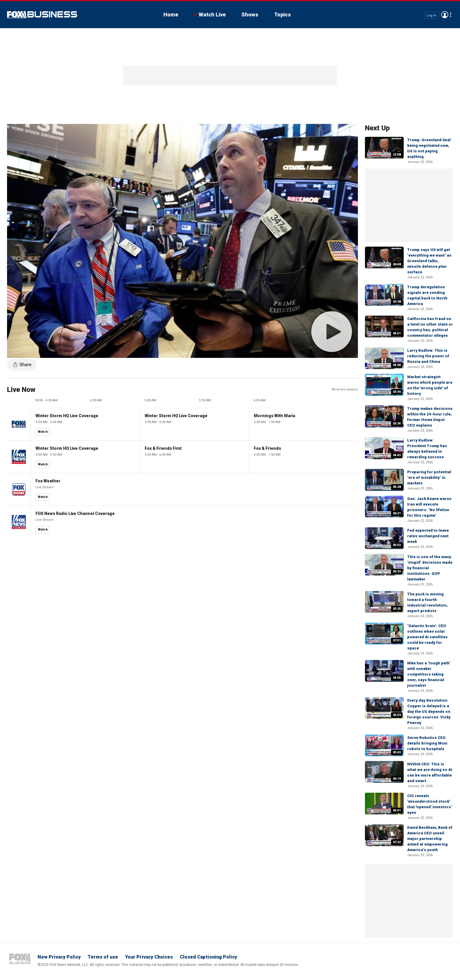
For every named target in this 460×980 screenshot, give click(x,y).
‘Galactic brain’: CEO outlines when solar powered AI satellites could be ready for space (427, 637)
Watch (43, 432)
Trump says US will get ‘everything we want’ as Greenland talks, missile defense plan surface (429, 261)
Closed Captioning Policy (208, 957)
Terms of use (103, 957)
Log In (431, 15)
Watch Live (212, 15)
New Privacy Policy (59, 957)
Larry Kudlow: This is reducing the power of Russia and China (428, 356)
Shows (250, 15)
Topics (282, 15)
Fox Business (42, 15)
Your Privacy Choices (149, 957)
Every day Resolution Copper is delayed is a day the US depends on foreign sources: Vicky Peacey (429, 712)
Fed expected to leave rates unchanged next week (428, 536)
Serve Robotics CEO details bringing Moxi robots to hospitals (427, 743)
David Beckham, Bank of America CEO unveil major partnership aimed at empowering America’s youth (430, 839)
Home (171, 15)
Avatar (445, 15)
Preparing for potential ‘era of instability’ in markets (429, 478)
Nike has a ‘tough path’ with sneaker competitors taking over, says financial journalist (429, 674)
